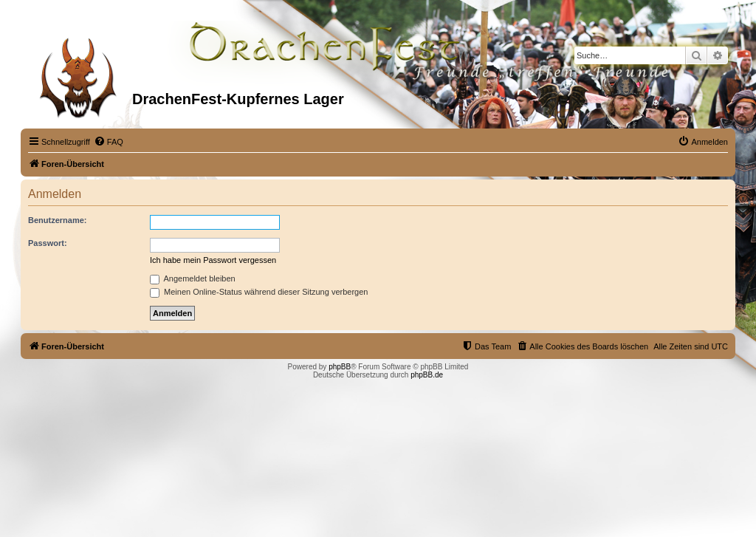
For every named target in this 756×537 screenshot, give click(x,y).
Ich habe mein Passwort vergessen (213, 260)
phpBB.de (427, 375)
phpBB (340, 367)
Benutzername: (57, 220)
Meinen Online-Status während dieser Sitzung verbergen (259, 292)
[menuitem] (109, 142)
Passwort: (48, 243)
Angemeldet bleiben (193, 278)
